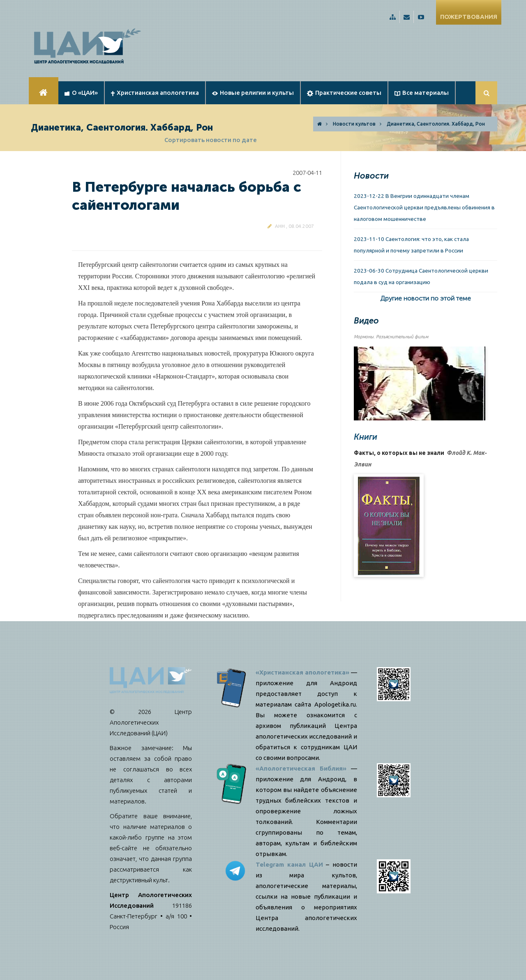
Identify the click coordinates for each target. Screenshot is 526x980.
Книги (366, 437)
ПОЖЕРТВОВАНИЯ (469, 17)
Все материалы (422, 93)
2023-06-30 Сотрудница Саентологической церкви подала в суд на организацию (421, 276)
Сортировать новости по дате (211, 140)
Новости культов (354, 124)
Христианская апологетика (155, 93)
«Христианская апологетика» (302, 672)
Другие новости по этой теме (426, 298)
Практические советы (344, 93)
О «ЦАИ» (81, 93)
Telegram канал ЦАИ (289, 864)
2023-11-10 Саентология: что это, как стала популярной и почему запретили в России (411, 245)
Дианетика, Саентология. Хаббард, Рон (436, 124)
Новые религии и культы (253, 93)
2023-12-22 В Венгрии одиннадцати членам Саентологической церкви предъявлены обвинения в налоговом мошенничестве (424, 207)
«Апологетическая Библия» (301, 768)
